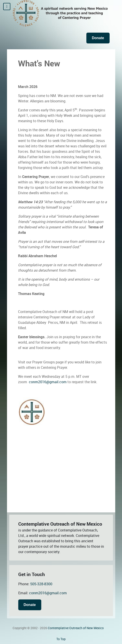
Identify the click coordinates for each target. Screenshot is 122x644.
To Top (61, 639)
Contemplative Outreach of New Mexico (76, 628)
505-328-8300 (41, 584)
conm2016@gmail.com (48, 382)
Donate (98, 38)
